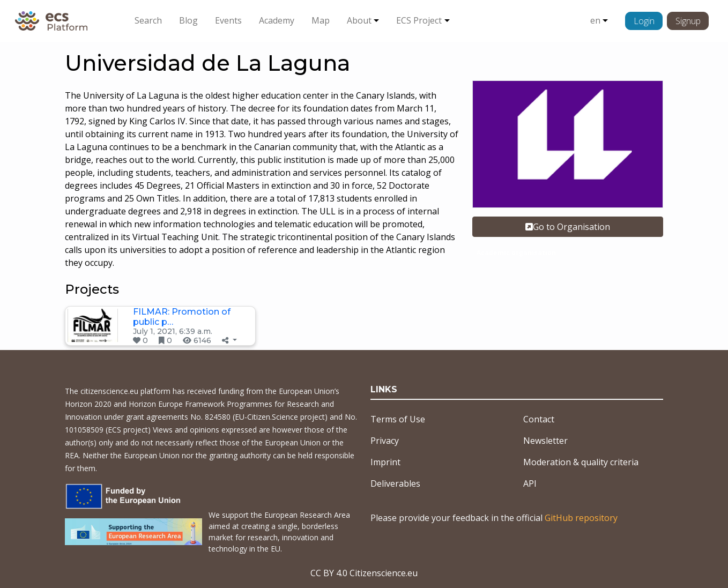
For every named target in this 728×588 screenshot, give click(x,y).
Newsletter (545, 441)
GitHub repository (581, 518)
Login (644, 21)
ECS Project (419, 20)
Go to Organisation (568, 227)
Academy (277, 20)
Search (148, 20)
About (359, 20)
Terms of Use (398, 419)
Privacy (385, 441)
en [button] (595, 20)
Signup (688, 21)
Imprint (385, 462)
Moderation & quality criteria (581, 462)
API (530, 483)
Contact (539, 419)
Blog (188, 20)
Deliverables (395, 483)
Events (228, 20)
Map (321, 20)
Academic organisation (516, 253)
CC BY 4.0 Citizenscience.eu (364, 573)
